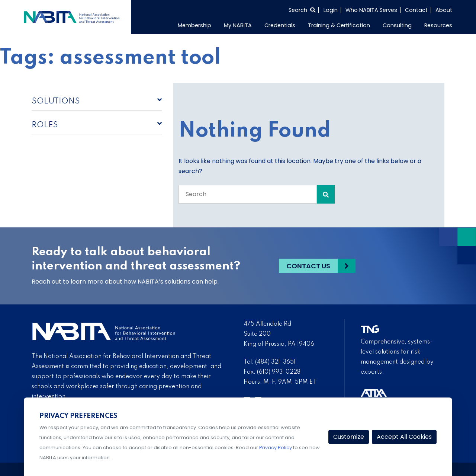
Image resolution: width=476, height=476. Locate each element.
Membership (194, 25)
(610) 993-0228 (279, 372)
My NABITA (238, 25)
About (444, 10)
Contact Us (308, 266)
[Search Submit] (326, 194)
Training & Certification (339, 25)
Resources (438, 25)
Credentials (280, 25)
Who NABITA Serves (371, 10)
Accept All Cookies (404, 437)
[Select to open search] (302, 10)
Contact (416, 10)
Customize (349, 437)
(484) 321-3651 (275, 362)
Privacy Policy (276, 448)
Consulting (397, 25)
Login (331, 10)
